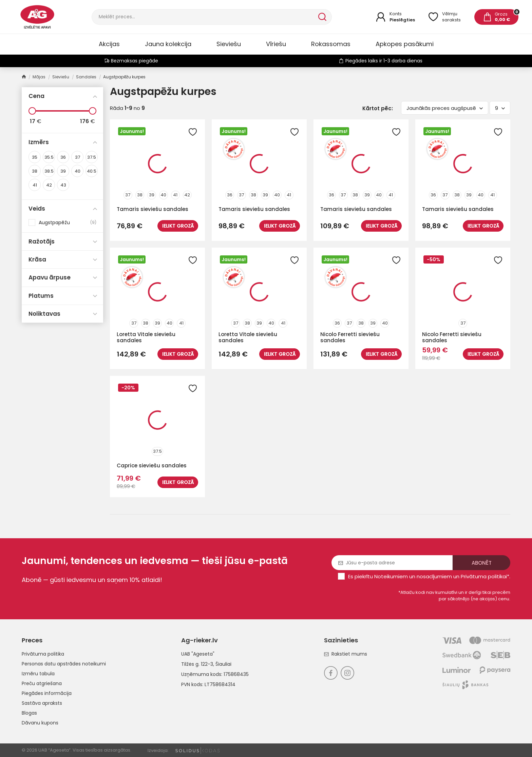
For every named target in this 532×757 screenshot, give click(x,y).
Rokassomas (331, 44)
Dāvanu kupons (40, 723)
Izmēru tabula (38, 674)
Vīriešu (276, 44)
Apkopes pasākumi (405, 44)
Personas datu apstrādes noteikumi (64, 664)
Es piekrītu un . (429, 576)
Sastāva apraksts (42, 703)
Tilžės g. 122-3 (197, 664)
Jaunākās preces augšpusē (445, 108)
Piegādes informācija (47, 693)
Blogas (29, 713)
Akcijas (109, 44)
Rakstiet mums (346, 654)
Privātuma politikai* (485, 576)
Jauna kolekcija (168, 44)
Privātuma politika (43, 654)
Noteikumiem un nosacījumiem (413, 576)
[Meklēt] (204, 17)
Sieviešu (229, 44)
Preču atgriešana (42, 683)
